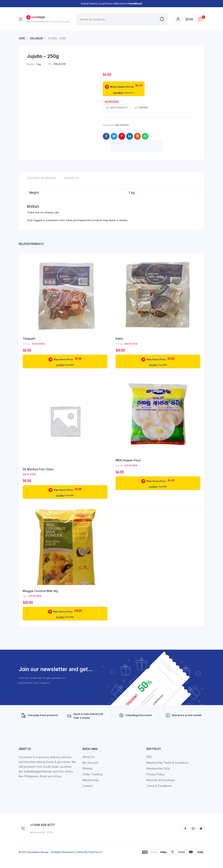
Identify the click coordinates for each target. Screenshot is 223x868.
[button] (117, 108)
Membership (91, 780)
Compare (143, 108)
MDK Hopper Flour (128, 460)
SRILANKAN (36, 38)
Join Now (118, 93)
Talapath (29, 339)
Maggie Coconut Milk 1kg (40, 591)
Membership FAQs (158, 768)
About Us (88, 757)
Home (22, 38)
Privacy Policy (156, 774)
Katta (119, 339)
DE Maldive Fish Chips (38, 469)
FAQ (149, 757)
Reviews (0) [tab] (71, 178)
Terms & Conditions (159, 786)
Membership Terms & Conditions (167, 763)
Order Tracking (92, 774)
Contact (87, 786)
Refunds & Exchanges (161, 780)
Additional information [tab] (42, 178)
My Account (90, 763)
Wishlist (87, 768)
